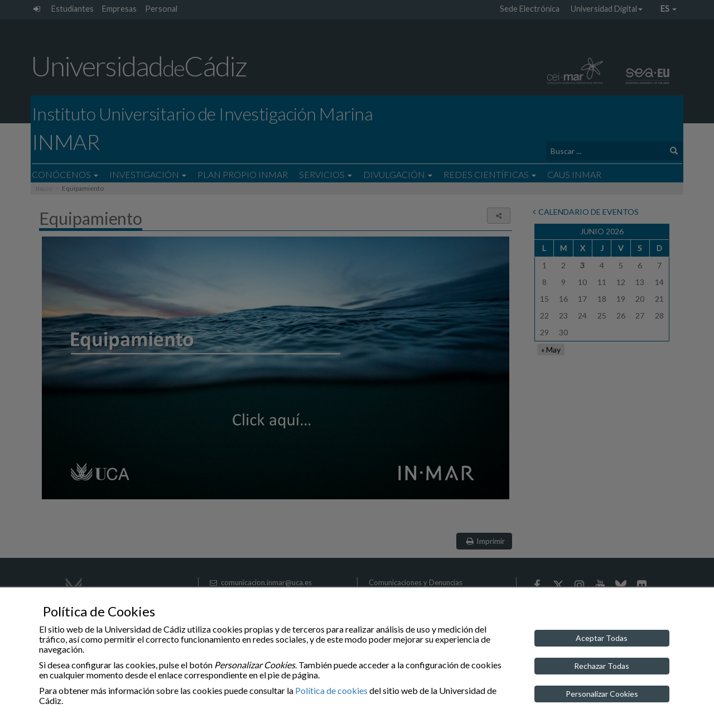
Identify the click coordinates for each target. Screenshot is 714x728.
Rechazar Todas (602, 666)
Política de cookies (331, 690)
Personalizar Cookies (602, 694)
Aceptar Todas (602, 638)
